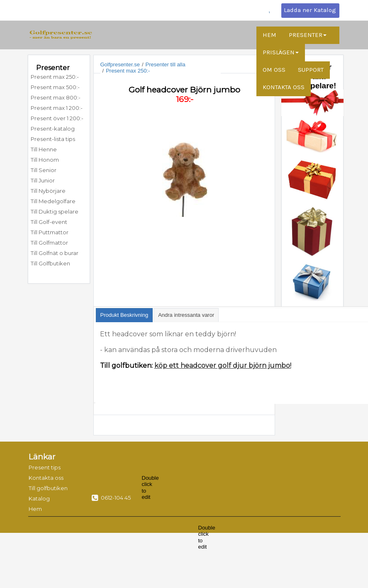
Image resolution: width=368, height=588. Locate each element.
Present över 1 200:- (57, 118)
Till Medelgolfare (53, 201)
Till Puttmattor (50, 232)
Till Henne (44, 149)
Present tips (45, 467)
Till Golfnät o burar (55, 253)
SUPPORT (311, 70)
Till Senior (44, 170)
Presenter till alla (166, 64)
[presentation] (124, 315)
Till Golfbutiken (50, 263)
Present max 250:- (55, 77)
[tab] (124, 315)
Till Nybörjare (48, 191)
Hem (35, 509)
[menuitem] (59, 77)
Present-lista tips (53, 139)
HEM (269, 35)
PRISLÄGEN (281, 52)
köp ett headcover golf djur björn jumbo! (223, 366)
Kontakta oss (46, 478)
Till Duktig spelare (55, 211)
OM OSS (274, 70)
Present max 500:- (55, 87)
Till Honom (45, 160)
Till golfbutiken (46, 488)
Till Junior (43, 180)
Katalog (39, 498)
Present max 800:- (56, 97)
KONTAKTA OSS (284, 87)
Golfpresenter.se (120, 64)
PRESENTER (308, 35)
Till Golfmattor (49, 243)
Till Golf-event (49, 222)
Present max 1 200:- (57, 108)
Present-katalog (53, 129)
